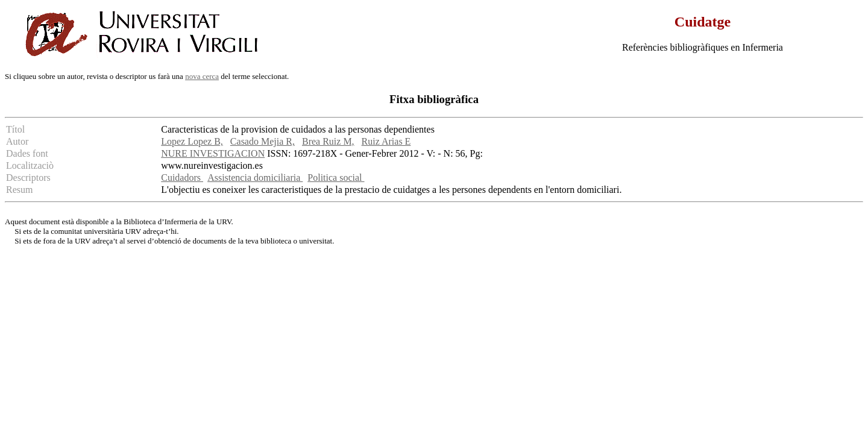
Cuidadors (182, 178)
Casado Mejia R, (263, 141)
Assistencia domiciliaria (255, 178)
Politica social (336, 178)
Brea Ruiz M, (328, 141)
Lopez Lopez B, (192, 141)
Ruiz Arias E (386, 141)
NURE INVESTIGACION (213, 153)
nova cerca (202, 76)
